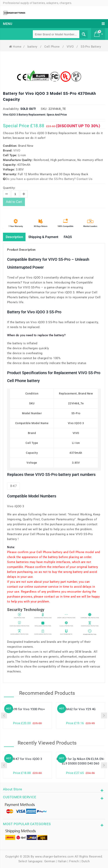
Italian (62, 861)
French (74, 861)
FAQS (72, 237)
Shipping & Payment (46, 237)
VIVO (71, 47)
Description (15, 237)
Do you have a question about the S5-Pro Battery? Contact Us (48, 179)
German (50, 861)
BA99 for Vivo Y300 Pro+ (28, 710)
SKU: (44, 109)
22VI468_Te (57, 109)
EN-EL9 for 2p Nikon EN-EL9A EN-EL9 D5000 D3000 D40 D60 (81, 762)
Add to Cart (14, 202)
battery (33, 47)
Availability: (11, 109)
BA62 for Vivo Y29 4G (81, 710)
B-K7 (13, 486)
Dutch (86, 861)
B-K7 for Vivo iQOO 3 (28, 759)
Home (15, 47)
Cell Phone (52, 47)
